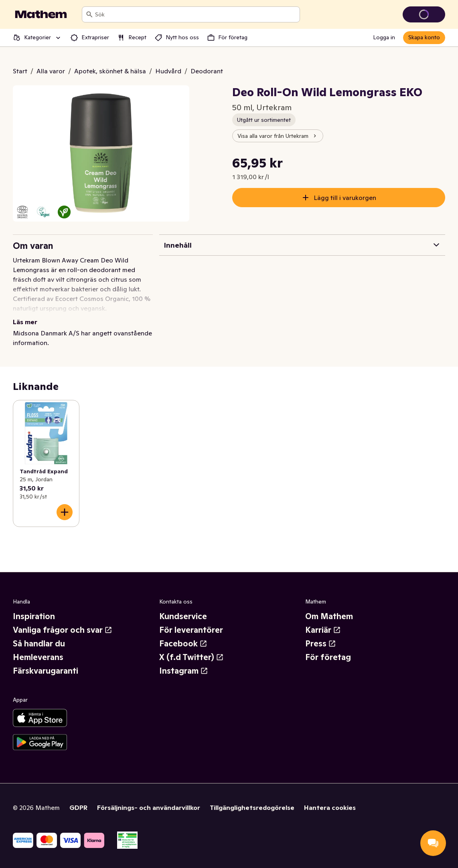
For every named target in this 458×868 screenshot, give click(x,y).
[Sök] (89, 14)
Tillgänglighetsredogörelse (252, 807)
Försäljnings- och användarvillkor (149, 807)
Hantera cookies (330, 807)
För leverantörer (191, 630)
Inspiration (34, 616)
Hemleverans (38, 657)
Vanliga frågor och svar (63, 630)
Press (321, 644)
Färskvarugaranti (46, 671)
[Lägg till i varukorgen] (65, 512)
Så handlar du (39, 644)
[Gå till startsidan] (41, 14)
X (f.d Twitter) (192, 657)
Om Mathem (329, 616)
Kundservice (183, 616)
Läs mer (25, 322)
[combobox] (196, 14)
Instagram (184, 671)
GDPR (78, 807)
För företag (328, 657)
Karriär (323, 630)
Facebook (183, 644)
